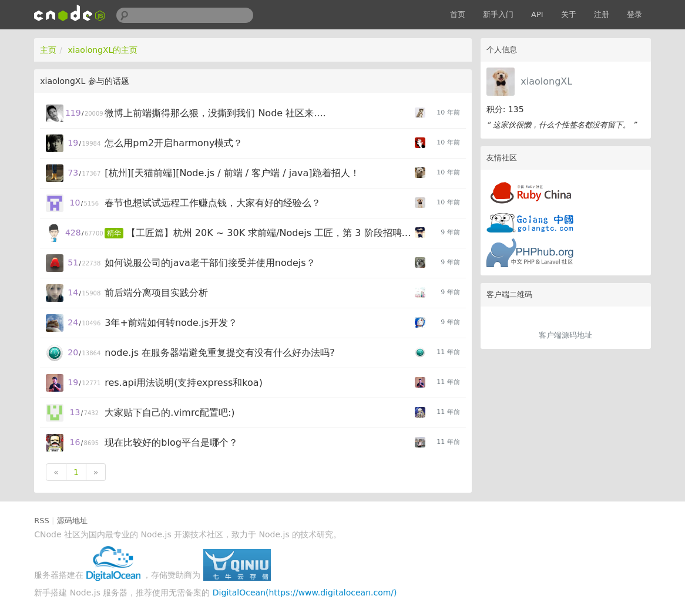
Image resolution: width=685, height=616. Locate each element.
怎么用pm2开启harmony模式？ (174, 143)
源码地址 (72, 521)
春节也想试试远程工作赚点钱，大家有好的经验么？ (213, 203)
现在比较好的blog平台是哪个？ (171, 442)
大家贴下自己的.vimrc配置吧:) (169, 413)
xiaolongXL (546, 81)
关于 (569, 14)
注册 (602, 14)
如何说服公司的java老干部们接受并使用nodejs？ (210, 263)
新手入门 (498, 14)
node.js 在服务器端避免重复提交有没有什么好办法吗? (219, 353)
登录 (634, 14)
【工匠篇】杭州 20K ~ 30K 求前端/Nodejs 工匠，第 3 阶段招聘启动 (271, 233)
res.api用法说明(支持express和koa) (184, 383)
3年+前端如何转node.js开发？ (171, 323)
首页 (458, 14)
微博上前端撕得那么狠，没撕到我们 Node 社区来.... (215, 113)
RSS (42, 521)
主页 (48, 50)
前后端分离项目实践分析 (156, 293)
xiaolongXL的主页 (103, 50)
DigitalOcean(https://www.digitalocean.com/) (305, 593)
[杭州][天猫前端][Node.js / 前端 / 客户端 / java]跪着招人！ (232, 173)
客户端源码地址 (565, 335)
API (537, 14)
